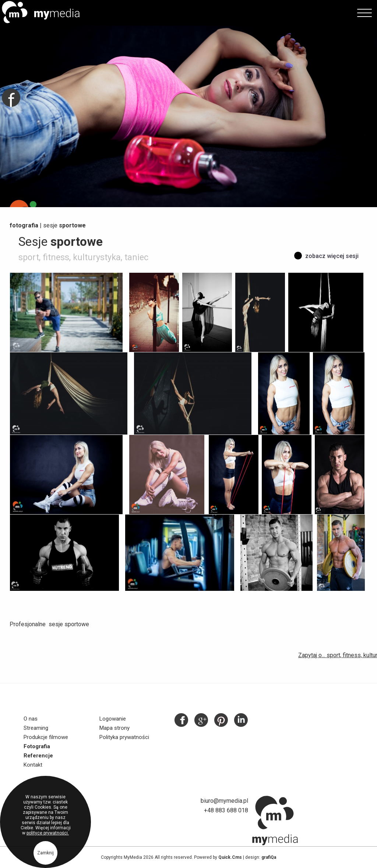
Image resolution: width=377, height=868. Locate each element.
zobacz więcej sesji (332, 256)
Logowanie (113, 719)
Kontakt (33, 765)
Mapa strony (114, 728)
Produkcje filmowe (46, 737)
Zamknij (45, 855)
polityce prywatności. (48, 835)
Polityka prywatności (124, 737)
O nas (31, 719)
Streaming (36, 728)
